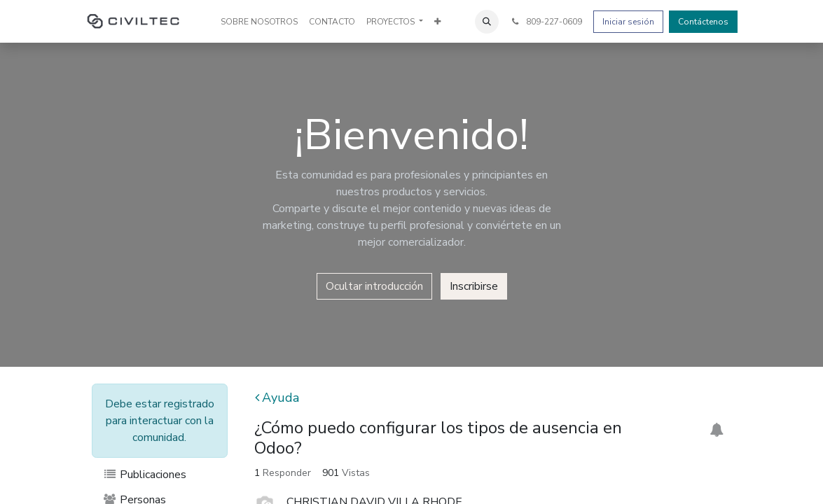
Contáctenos (703, 22)
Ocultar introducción (374, 286)
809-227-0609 (546, 22)
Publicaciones (145, 475)
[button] (487, 22)
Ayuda (277, 398)
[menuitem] (259, 22)
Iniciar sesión (628, 22)
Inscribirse (474, 286)
